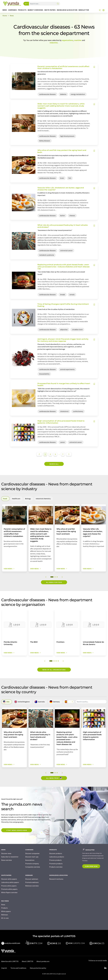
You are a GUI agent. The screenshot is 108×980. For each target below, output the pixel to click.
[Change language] (104, 10)
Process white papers (9, 886)
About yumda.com (43, 961)
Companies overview (33, 867)
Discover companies (32, 853)
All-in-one (5, 918)
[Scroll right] (72, 702)
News (3, 905)
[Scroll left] (69, 702)
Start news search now (17, 830)
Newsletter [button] (84, 10)
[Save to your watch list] (94, 67)
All (26, 4)
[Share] (100, 10)
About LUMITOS (28, 961)
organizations (67, 40)
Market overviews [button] (35, 10)
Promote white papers (9, 889)
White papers (6, 911)
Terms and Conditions (18, 968)
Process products (55, 860)
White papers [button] (50, 10)
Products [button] (22, 10)
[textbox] (91, 702)
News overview (6, 860)
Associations (30, 860)
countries (78, 40)
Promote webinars (32, 882)
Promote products (56, 864)
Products (4, 908)
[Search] (58, 4)
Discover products (56, 853)
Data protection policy (38, 968)
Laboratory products (57, 857)
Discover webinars (32, 879)
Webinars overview (32, 886)
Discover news (6, 853)
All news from (54, 778)
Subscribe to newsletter (10, 857)
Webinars (5, 915)
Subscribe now (91, 866)
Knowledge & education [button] (67, 10)
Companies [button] (13, 10)
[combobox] (91, 702)
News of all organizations (54, 670)
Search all (54, 464)
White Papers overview (9, 892)
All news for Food (54, 582)
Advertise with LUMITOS (10, 961)
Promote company (32, 864)
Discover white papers (9, 879)
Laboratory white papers (10, 882)
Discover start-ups (32, 857)
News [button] (5, 10)
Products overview (56, 867)
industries (54, 43)
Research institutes (56, 879)
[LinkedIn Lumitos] (105, 968)
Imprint (4, 968)
